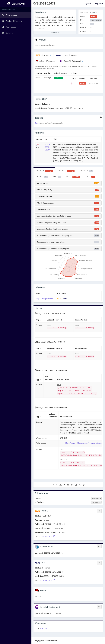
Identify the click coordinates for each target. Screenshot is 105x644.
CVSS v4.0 (44, 171)
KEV (57, 177)
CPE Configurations (67, 55)
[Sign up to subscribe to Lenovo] (96, 498)
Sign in (88, 3)
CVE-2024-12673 (44, 3)
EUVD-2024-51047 (47, 147)
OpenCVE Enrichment (71, 61)
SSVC (90, 177)
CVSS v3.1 (66, 171)
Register (99, 3)
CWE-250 (44, 628)
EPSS (73, 177)
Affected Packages (45, 61)
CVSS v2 (42, 177)
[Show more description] (55, 33)
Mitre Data (43, 55)
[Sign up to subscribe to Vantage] (96, 502)
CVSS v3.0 (86, 171)
